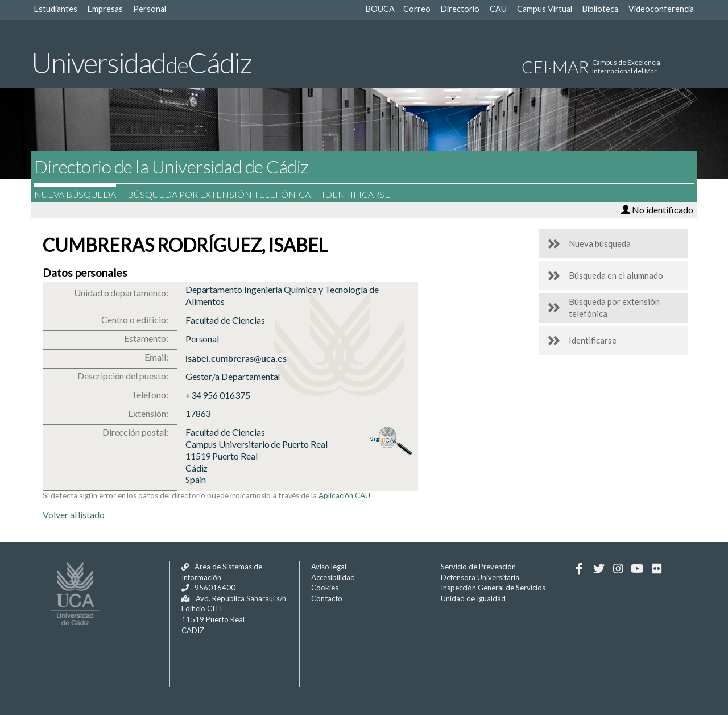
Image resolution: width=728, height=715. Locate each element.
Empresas (105, 9)
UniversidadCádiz (141, 63)
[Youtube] (637, 569)
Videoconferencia (661, 9)
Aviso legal (329, 567)
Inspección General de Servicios (493, 588)
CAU (498, 9)
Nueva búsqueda (81, 194)
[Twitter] (599, 569)
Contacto (327, 598)
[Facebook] (579, 569)
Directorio (460, 9)
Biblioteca (600, 9)
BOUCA (380, 9)
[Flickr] (657, 569)
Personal (150, 9)
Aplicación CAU (344, 495)
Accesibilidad (333, 577)
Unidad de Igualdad (473, 598)
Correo (417, 9)
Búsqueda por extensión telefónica (225, 194)
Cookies (325, 588)
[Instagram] (618, 569)
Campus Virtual (545, 9)
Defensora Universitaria (480, 577)
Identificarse (362, 194)
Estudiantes (56, 9)
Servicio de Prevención (478, 567)
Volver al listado (74, 514)
